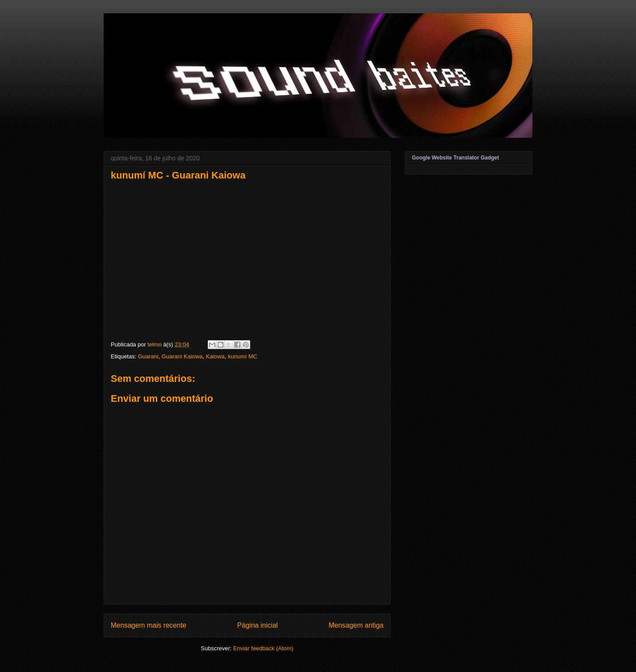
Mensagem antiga (356, 625)
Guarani (148, 356)
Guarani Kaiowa (182, 356)
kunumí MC (243, 356)
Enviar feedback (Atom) (264, 648)
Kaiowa (215, 356)
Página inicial (257, 625)
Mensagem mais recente (149, 625)
